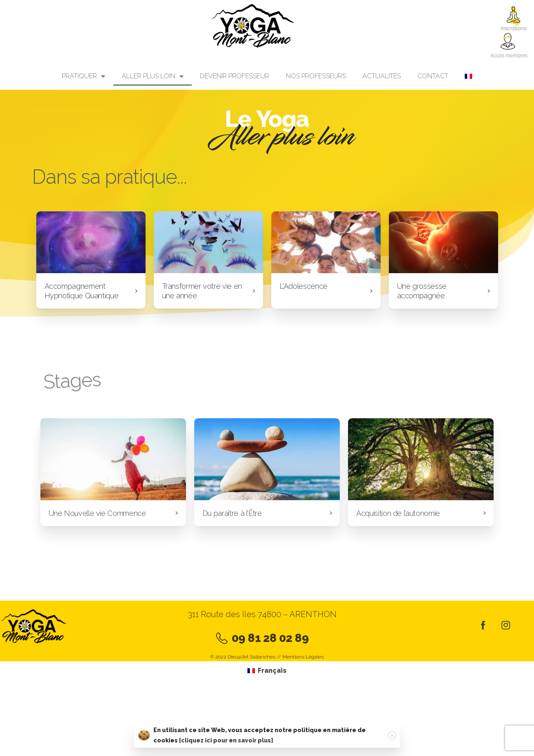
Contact (433, 76)
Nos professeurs (316, 76)
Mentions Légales (303, 660)
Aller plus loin (153, 76)
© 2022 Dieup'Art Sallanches (243, 660)
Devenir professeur (235, 76)
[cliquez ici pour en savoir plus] (226, 741)
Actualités (382, 76)
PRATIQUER (84, 76)
